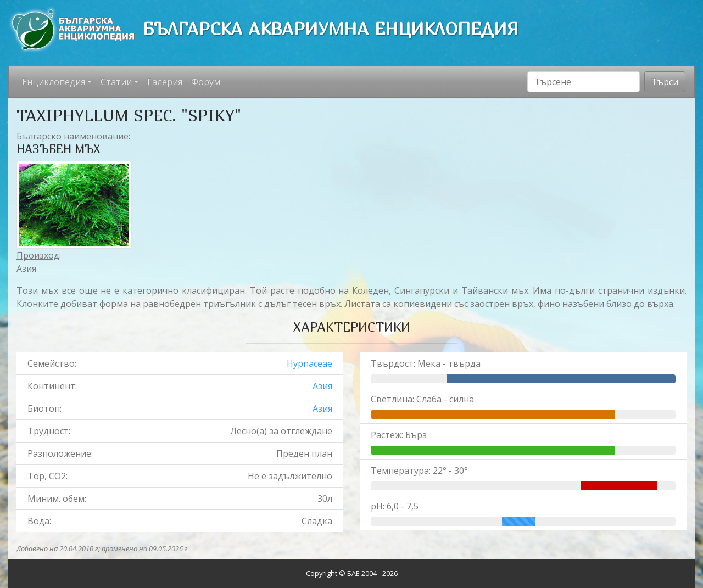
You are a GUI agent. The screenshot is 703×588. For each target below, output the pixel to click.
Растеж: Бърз (399, 435)
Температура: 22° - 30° (419, 471)
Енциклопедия (54, 82)
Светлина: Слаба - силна (422, 399)
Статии (116, 82)
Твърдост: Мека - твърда (426, 363)
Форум (206, 82)
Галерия (165, 82)
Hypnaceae (309, 363)
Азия (322, 386)
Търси (665, 82)
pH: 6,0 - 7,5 (395, 506)
